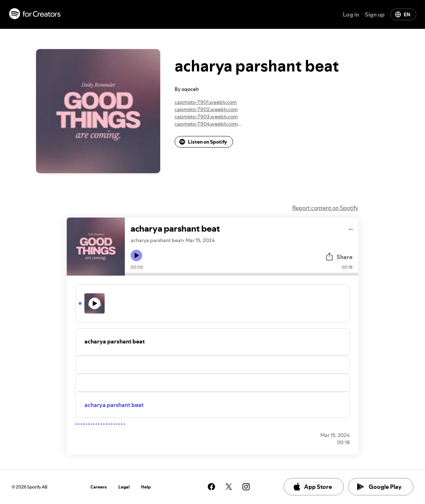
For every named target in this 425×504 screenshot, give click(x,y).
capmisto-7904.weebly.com (206, 124)
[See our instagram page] (246, 487)
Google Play (379, 487)
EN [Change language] (403, 14)
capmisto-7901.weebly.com (206, 102)
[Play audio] (351, 228)
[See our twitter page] (229, 487)
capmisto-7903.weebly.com (206, 117)
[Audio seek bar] (242, 274)
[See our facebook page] (211, 487)
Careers (99, 487)
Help (146, 487)
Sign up (375, 14)
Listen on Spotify (203, 142)
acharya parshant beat (114, 405)
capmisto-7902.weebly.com (206, 109)
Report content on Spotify (325, 208)
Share (339, 257)
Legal (124, 487)
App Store (312, 487)
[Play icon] (136, 255)
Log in (351, 14)
